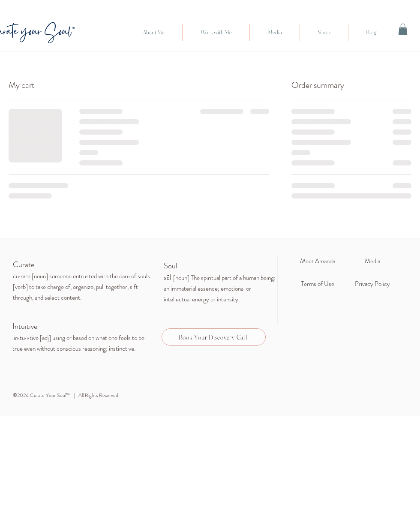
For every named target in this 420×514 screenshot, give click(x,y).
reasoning (94, 349)
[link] (403, 29)
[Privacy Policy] (372, 284)
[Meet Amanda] (317, 261)
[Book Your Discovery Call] (214, 337)
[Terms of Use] (317, 284)
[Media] (372, 261)
